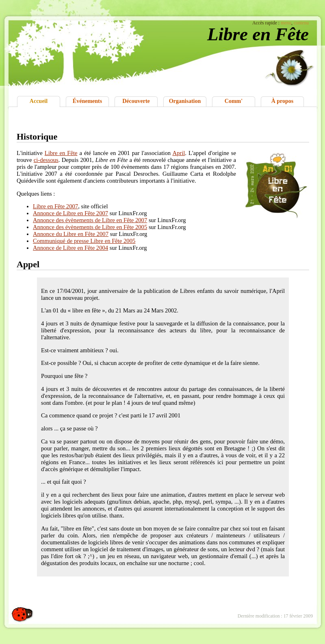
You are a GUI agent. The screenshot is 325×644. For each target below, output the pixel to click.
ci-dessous (46, 160)
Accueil (39, 101)
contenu (301, 23)
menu (286, 23)
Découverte (136, 101)
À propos (283, 101)
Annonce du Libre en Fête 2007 (71, 234)
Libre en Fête (61, 153)
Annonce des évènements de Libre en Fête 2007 (90, 220)
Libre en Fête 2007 (55, 206)
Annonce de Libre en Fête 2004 (70, 248)
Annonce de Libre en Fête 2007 (70, 213)
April (179, 153)
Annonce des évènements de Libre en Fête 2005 (90, 227)
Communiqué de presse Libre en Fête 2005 (84, 241)
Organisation (185, 101)
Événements (87, 101)
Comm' (234, 101)
